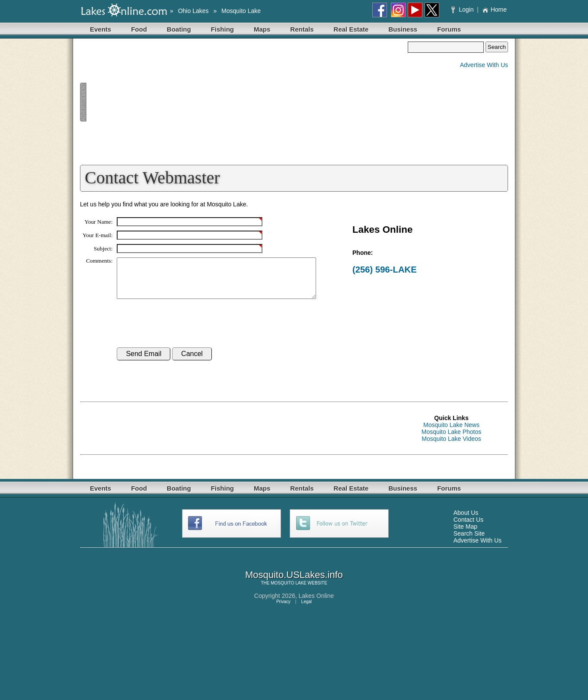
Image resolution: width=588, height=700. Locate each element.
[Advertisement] (244, 102)
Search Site (469, 541)
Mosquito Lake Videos (451, 446)
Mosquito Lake (241, 11)
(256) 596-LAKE (385, 270)
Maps (262, 29)
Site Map (465, 534)
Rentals (302, 29)
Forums (449, 29)
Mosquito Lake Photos (452, 440)
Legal (307, 609)
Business (403, 29)
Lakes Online (316, 604)
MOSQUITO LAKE (289, 591)
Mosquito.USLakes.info (294, 583)
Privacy (283, 609)
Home (494, 10)
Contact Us (468, 527)
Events (101, 29)
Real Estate (351, 29)
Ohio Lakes (193, 11)
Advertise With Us (484, 65)
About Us (466, 520)
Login (463, 10)
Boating (179, 29)
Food (139, 29)
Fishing (222, 29)
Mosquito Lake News (451, 433)
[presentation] (182, 331)
